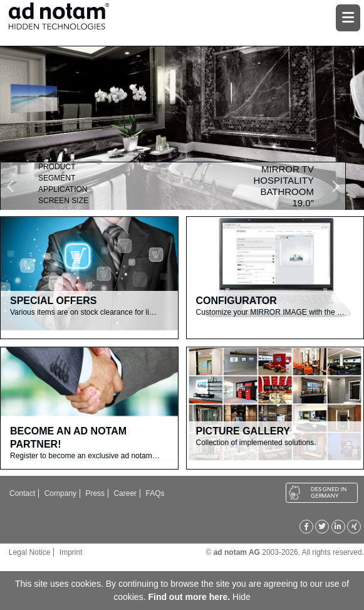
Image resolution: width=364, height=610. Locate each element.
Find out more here (188, 597)
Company (60, 493)
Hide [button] (242, 597)
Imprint (71, 552)
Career (125, 493)
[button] (26, 186)
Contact (22, 493)
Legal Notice (30, 552)
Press (95, 493)
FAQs (155, 493)
